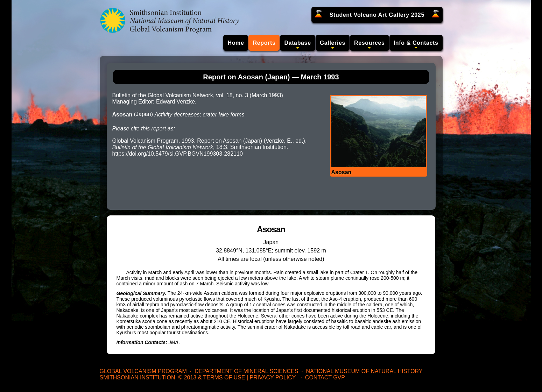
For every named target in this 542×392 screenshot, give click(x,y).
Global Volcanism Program (143, 371)
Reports (264, 43)
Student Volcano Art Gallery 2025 (377, 15)
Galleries (333, 43)
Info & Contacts (416, 43)
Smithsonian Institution (138, 377)
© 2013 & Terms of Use (212, 377)
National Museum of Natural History (364, 371)
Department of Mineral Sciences (246, 371)
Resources (369, 43)
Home (236, 43)
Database (297, 43)
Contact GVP (325, 377)
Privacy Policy (273, 377)
